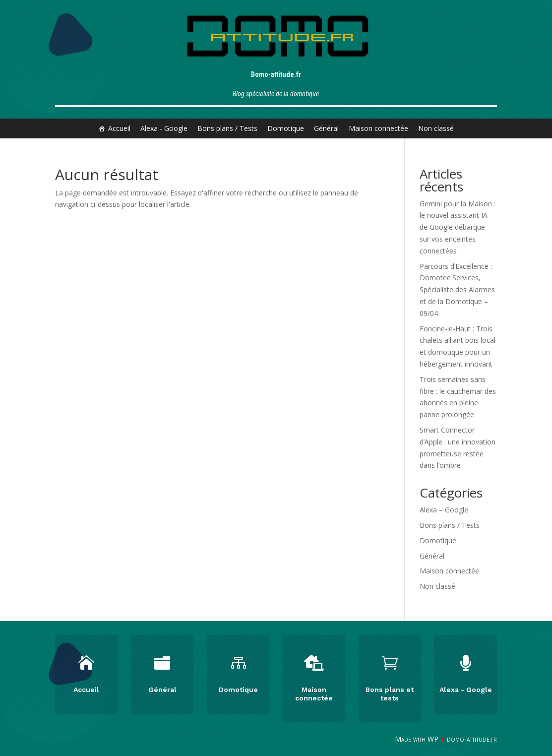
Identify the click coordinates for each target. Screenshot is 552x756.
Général (326, 128)
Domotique (286, 128)
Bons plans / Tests (227, 128)
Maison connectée (378, 128)
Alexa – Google (444, 510)
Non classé (436, 128)
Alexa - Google (164, 128)
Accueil (119, 128)
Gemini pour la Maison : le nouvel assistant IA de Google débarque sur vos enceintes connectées (458, 227)
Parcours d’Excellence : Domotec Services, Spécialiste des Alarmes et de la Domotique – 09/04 (457, 290)
